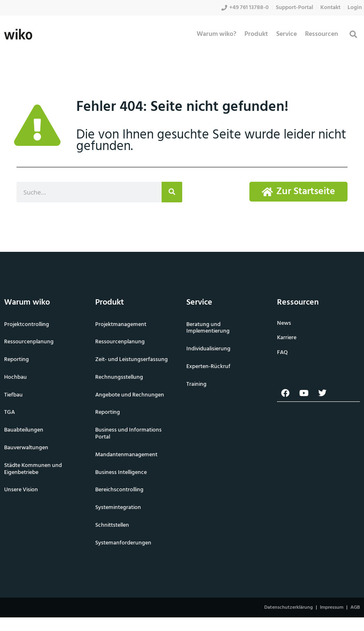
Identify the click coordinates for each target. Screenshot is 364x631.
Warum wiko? (216, 34)
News (284, 323)
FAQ (282, 353)
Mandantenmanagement (126, 455)
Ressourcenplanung (120, 342)
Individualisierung (208, 349)
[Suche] (172, 192)
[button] (353, 34)
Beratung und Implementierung (208, 328)
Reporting (108, 412)
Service (287, 34)
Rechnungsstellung (119, 377)
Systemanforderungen (123, 543)
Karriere (287, 338)
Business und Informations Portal (128, 434)
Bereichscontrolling (119, 490)
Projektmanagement (121, 325)
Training (196, 384)
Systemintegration (118, 508)
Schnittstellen (112, 525)
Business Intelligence (121, 473)
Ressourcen (322, 34)
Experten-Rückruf (208, 367)
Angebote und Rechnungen (130, 395)
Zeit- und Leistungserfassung (132, 360)
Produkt (256, 34)
